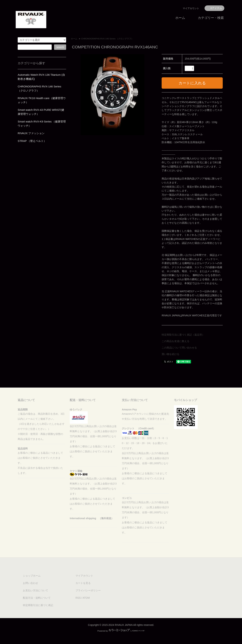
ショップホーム (32, 576)
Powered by (121, 631)
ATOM (86, 598)
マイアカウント (191, 8)
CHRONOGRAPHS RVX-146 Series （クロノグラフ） (107, 39)
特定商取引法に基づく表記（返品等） (183, 335)
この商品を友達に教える (176, 341)
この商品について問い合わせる (179, 348)
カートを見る (83, 583)
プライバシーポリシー (88, 590)
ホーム (180, 18)
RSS (78, 598)
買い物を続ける (170, 354)
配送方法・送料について (37, 598)
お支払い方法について (35, 590)
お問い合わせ (30, 583)
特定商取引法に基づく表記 (38, 605)
